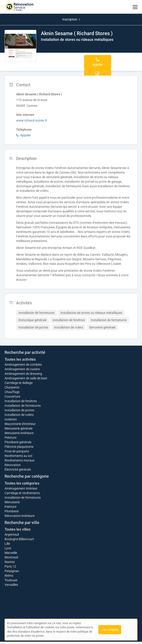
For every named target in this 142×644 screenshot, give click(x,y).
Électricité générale (18, 469)
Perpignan (12, 571)
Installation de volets (19, 415)
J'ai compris (110, 630)
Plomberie (12, 511)
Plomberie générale (18, 442)
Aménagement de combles (23, 365)
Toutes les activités (20, 359)
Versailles (11, 585)
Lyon (8, 548)
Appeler (24, 135)
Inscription (71, 19)
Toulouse (11, 580)
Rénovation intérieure (20, 516)
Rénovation (13, 465)
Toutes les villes (17, 529)
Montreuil (11, 557)
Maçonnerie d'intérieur (20, 424)
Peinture (10, 438)
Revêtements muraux (20, 460)
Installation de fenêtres (21, 401)
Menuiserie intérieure (19, 433)
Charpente (12, 387)
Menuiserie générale (19, 428)
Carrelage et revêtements (22, 493)
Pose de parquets (17, 451)
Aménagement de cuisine (22, 369)
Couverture (12, 396)
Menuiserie (12, 502)
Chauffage (12, 392)
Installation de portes (19, 410)
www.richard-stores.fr (32, 120)
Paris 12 (10, 566)
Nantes (10, 562)
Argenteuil (12, 534)
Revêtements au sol (18, 456)
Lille (7, 544)
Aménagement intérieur (21, 488)
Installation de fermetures (23, 406)
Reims (9, 576)
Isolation (11, 419)
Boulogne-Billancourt (19, 539)
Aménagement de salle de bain (26, 378)
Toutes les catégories (22, 483)
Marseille (11, 553)
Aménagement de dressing (23, 374)
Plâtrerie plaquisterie (19, 447)
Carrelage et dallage (19, 383)
